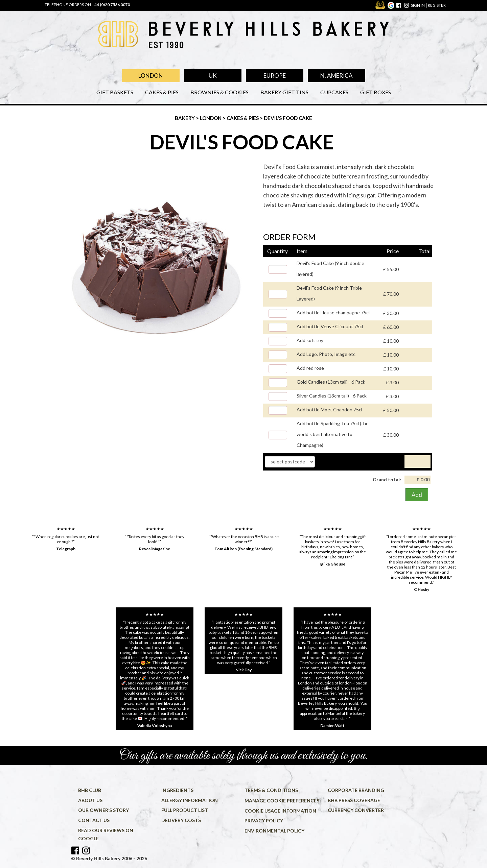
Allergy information (190, 800)
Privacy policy (264, 821)
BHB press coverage (354, 800)
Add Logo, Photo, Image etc (326, 354)
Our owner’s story (103, 810)
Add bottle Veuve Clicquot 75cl (330, 326)
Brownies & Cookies (219, 92)
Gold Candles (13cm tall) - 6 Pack (331, 382)
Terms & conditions (271, 790)
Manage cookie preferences (282, 801)
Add (417, 495)
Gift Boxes (376, 92)
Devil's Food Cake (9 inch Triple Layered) (329, 293)
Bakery (185, 118)
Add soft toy (310, 340)
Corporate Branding (356, 790)
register (437, 5)
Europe (275, 76)
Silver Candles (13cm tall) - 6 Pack (332, 396)
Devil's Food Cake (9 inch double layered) (330, 269)
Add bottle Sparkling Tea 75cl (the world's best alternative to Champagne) (333, 434)
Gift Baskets (115, 92)
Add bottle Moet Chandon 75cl (329, 409)
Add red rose (310, 368)
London (151, 76)
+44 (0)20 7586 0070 (111, 5)
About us (90, 800)
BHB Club (90, 790)
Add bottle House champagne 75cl (333, 312)
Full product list (185, 810)
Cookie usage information (280, 811)
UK (213, 76)
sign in (418, 5)
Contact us (94, 820)
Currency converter (356, 810)
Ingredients (177, 790)
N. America (337, 76)
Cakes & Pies (162, 92)
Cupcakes (334, 92)
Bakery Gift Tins (284, 92)
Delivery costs (181, 820)
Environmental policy (274, 831)
